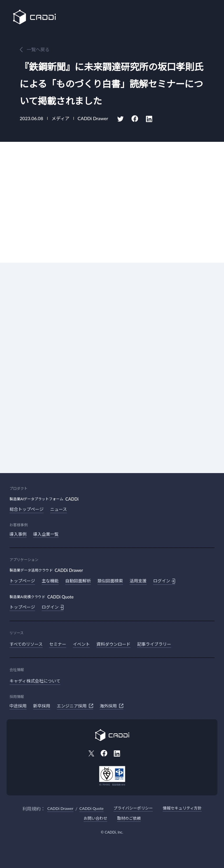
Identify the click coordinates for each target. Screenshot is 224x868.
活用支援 (138, 581)
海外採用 (112, 706)
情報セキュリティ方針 (182, 808)
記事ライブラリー (154, 644)
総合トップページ (27, 509)
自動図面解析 (78, 581)
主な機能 (50, 581)
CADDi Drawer (60, 808)
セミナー (58, 644)
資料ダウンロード (113, 644)
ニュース (59, 509)
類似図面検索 (110, 581)
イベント (81, 644)
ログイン (164, 581)
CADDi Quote (92, 808)
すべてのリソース (26, 644)
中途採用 (18, 706)
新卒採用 (42, 706)
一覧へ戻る (38, 49)
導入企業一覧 (46, 534)
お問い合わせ (95, 818)
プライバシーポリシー (133, 808)
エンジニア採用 (75, 706)
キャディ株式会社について (35, 681)
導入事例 (18, 534)
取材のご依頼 (129, 818)
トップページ (22, 581)
